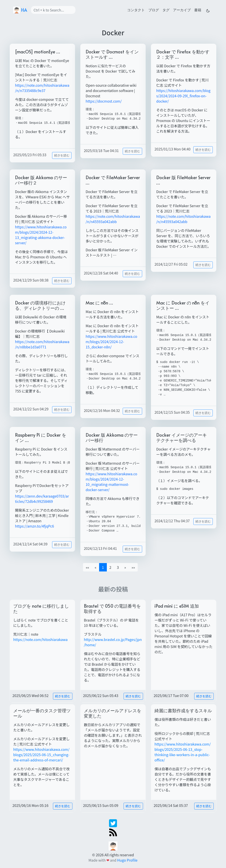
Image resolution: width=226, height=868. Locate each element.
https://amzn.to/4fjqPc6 (35, 526)
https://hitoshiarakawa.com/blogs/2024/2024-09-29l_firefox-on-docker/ (183, 96)
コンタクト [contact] (136, 10)
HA (20, 10)
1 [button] (103, 567)
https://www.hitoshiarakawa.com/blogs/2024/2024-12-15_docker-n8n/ (111, 342)
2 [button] (110, 567)
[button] (125, 567)
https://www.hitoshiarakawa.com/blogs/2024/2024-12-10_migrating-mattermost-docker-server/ (111, 482)
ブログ (154, 10)
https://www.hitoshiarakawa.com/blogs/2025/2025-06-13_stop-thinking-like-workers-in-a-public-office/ (183, 752)
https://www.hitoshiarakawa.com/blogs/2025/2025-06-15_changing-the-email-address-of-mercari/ (41, 755)
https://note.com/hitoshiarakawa (40, 639)
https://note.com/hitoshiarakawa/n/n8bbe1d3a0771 (42, 344)
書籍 (198, 10)
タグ (166, 10)
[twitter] (113, 823)
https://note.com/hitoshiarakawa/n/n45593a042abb (113, 219)
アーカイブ (182, 10)
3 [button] (118, 567)
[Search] (53, 10)
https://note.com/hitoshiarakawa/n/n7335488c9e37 (42, 88)
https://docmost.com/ (104, 101)
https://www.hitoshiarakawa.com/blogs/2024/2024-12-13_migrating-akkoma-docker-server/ (41, 235)
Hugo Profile (127, 860)
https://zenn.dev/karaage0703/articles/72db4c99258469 (42, 499)
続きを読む (62, 155)
